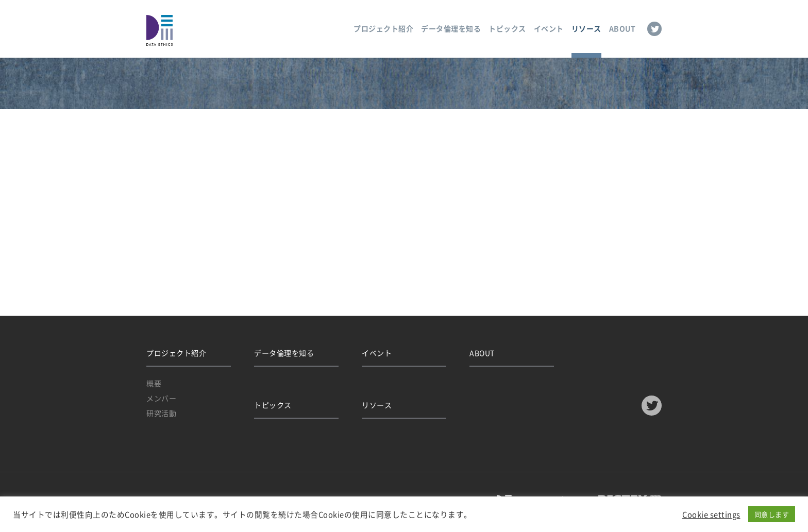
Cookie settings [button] (711, 514)
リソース (586, 28)
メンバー (161, 398)
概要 (154, 383)
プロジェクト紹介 (383, 28)
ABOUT (622, 28)
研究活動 (161, 413)
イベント (549, 28)
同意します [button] (772, 514)
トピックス (507, 28)
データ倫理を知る (451, 28)
